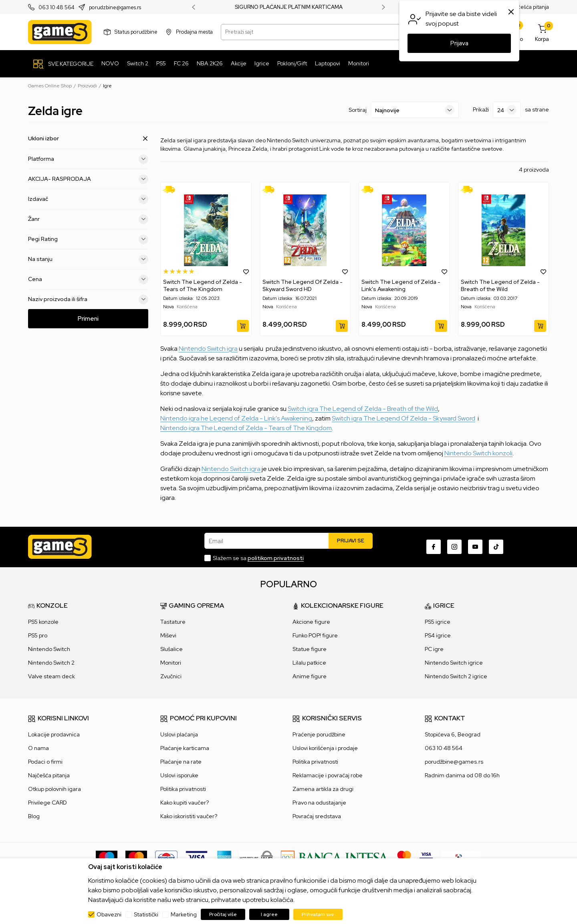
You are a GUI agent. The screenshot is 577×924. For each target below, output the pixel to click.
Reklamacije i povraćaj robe (328, 775)
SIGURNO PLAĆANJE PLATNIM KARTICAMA (289, 7)
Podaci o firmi (45, 762)
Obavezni (109, 914)
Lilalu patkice (309, 663)
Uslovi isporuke (179, 775)
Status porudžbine (136, 32)
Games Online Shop (50, 86)
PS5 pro (38, 635)
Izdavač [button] (88, 199)
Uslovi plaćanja (179, 734)
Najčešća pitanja (530, 7)
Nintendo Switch (49, 649)
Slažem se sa (258, 558)
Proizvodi (87, 86)
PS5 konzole (43, 622)
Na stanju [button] (88, 259)
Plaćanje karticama (185, 748)
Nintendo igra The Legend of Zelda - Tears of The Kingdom (246, 428)
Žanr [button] (88, 219)
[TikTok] (496, 547)
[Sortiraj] (415, 110)
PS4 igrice (438, 635)
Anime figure (310, 676)
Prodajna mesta (194, 32)
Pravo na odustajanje (319, 803)
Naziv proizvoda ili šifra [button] (88, 299)
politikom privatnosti (276, 558)
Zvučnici (171, 676)
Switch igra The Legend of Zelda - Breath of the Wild (363, 409)
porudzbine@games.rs (115, 7)
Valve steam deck (51, 676)
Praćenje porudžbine (319, 734)
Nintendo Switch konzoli (478, 453)
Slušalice (171, 649)
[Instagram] (454, 547)
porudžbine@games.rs (454, 762)
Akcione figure (311, 622)
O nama (38, 748)
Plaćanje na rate (181, 762)
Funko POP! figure (315, 635)
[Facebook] (434, 547)
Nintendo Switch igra (208, 349)
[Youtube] (475, 547)
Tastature (173, 622)
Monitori (171, 663)
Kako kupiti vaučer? (185, 803)
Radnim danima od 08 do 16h (462, 775)
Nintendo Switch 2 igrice (456, 676)
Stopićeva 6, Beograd (453, 734)
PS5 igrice (438, 622)
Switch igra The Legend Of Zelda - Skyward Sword (403, 418)
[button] (246, 271)
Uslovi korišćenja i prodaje (325, 748)
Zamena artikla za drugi (323, 789)
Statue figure (310, 649)
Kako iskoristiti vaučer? (189, 816)
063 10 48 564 (56, 7)
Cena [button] (88, 279)
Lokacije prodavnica (54, 734)
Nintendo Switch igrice (454, 663)
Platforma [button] (88, 159)
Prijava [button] (459, 43)
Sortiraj (358, 110)
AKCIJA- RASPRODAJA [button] (88, 179)
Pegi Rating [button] (88, 239)
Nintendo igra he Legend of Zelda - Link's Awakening (236, 418)
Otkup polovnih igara (54, 789)
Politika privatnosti (183, 789)
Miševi (168, 635)
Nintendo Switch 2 (51, 663)
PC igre (434, 649)
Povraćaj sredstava (317, 816)
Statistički (146, 914)
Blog (34, 816)
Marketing (184, 914)
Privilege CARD (47, 803)
